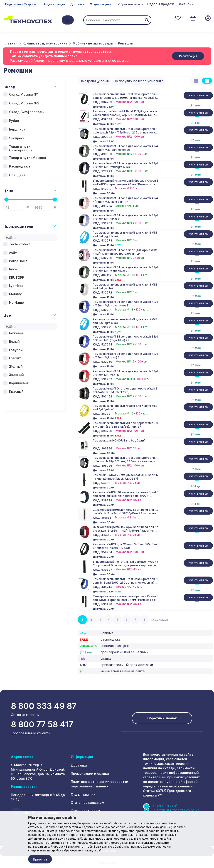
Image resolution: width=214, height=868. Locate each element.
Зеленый (16, 375)
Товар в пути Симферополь (21, 148)
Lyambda (16, 286)
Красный (16, 391)
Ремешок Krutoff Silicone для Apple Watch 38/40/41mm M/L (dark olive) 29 (125, 269)
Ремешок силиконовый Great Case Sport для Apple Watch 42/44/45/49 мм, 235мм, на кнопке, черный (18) (125, 131)
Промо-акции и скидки (90, 773)
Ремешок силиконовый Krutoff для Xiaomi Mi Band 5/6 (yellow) (125, 408)
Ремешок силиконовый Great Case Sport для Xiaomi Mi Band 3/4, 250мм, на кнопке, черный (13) (125, 96)
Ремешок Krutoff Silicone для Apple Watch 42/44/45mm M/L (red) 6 (125, 356)
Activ (13, 253)
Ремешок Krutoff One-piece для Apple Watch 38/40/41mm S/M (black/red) (125, 390)
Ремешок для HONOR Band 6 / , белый (119, 440)
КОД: (97, 102)
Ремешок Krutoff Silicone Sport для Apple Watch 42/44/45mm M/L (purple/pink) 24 (125, 252)
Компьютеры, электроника (45, 43)
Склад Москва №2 (24, 103)
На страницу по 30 (94, 81)
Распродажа (20, 166)
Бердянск (17, 129)
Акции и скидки (54, 4)
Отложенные (178, 18)
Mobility (15, 294)
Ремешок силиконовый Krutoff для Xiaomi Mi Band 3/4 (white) (125, 286)
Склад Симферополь (26, 112)
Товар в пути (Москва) (28, 158)
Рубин (14, 121)
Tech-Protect (20, 244)
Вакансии (186, 4)
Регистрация (188, 56)
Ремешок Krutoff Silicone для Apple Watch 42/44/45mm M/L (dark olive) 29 (125, 148)
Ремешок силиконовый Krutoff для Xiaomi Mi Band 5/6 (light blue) (125, 321)
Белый (14, 342)
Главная (11, 43)
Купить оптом (198, 95)
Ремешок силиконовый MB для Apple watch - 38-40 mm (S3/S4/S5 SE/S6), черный (125, 425)
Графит (15, 358)
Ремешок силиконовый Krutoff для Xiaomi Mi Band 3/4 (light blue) (125, 234)
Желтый (16, 366)
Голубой (16, 350)
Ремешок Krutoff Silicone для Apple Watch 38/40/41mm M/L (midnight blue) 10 (125, 165)
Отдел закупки (100, 4)
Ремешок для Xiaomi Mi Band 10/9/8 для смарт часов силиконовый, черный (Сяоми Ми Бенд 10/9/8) (125, 113)
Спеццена (17, 175)
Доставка (77, 4)
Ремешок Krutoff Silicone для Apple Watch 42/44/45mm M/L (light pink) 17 (125, 200)
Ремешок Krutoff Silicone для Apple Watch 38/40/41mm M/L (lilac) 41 (125, 217)
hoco (13, 269)
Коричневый (19, 383)
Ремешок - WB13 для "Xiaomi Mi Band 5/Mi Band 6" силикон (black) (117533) (126, 546)
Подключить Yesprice (21, 4)
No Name (16, 302)
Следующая (159, 620)
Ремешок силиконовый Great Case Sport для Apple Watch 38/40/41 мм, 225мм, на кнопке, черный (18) (126, 460)
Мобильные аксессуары (93, 43)
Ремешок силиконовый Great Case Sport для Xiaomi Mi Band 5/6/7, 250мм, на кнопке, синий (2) (125, 581)
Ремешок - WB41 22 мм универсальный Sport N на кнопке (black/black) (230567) (125, 477)
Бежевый (17, 333)
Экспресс (17, 138)
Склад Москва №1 (24, 94)
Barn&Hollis (18, 261)
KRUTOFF (16, 277)
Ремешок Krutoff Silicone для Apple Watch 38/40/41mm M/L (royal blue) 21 (125, 338)
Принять (40, 859)
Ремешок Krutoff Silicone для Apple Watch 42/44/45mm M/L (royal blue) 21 (125, 304)
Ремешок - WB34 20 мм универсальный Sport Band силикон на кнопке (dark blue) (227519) (126, 494)
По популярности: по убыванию (139, 81)
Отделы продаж (160, 4)
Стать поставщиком (87, 803)
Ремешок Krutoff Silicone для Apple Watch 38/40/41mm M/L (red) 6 (125, 373)
